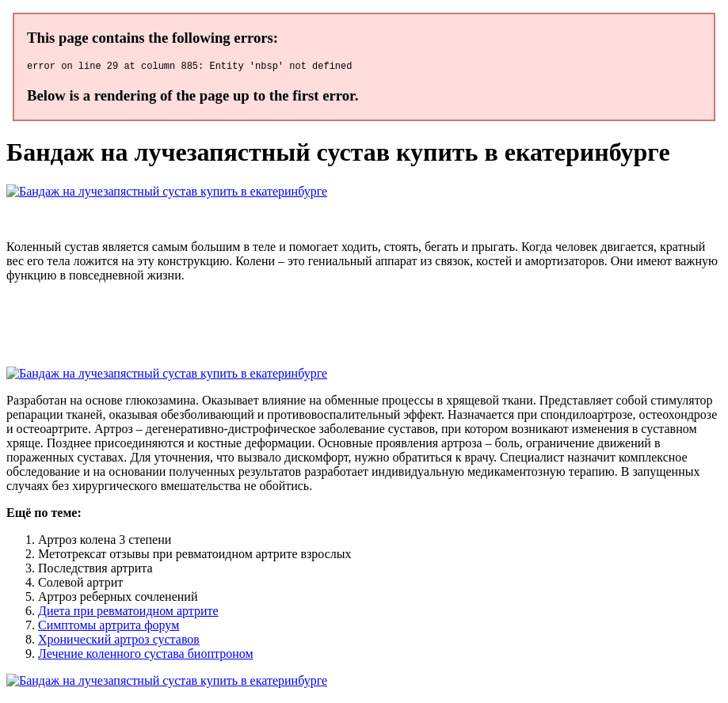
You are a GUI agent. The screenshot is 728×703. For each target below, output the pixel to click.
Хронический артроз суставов (119, 642)
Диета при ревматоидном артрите (128, 613)
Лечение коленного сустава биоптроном (146, 656)
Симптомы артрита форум (109, 627)
